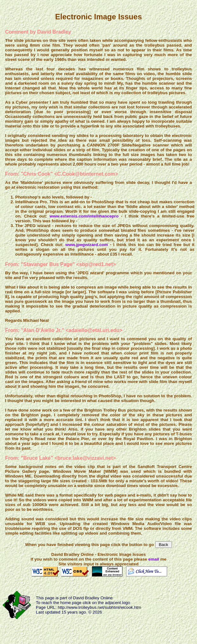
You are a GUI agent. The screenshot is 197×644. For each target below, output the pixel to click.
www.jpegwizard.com (87, 245)
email (154, 559)
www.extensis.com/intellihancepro (84, 216)
